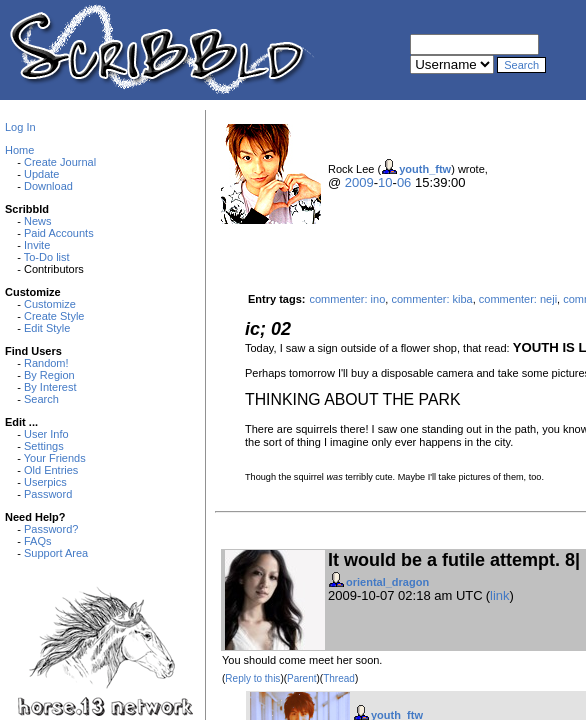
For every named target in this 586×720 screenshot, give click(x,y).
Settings (44, 446)
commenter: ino (347, 299)
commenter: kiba (431, 299)
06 (404, 182)
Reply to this (252, 678)
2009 (359, 182)
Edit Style (47, 328)
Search (41, 399)
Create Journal (60, 162)
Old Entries (51, 470)
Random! (46, 363)
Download (48, 186)
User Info (46, 434)
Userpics (45, 482)
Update (41, 174)
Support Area (56, 553)
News (38, 221)
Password (48, 494)
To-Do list (47, 257)
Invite (37, 245)
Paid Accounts (59, 233)
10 (385, 182)
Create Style (54, 316)
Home (19, 150)
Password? (51, 529)
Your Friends (55, 458)
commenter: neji (518, 299)
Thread (339, 678)
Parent (301, 678)
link (500, 595)
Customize (50, 304)
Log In (20, 127)
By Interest (50, 387)
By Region (49, 375)
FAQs (38, 541)
